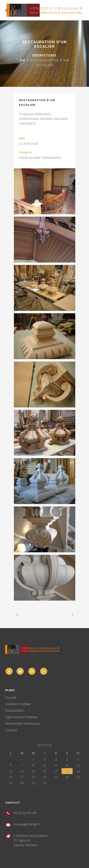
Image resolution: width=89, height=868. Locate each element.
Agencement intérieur (21, 717)
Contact (11, 730)
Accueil (11, 698)
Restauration (15, 711)
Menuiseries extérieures (23, 724)
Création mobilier (18, 704)
